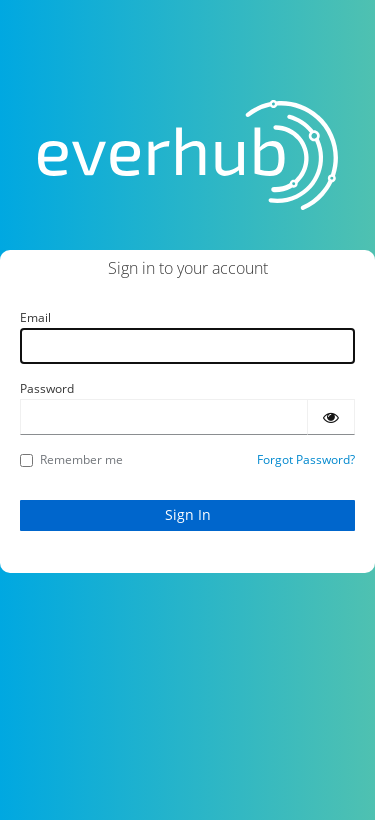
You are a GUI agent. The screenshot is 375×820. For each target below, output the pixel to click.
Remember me (71, 459)
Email (35, 317)
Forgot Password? (306, 459)
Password (47, 388)
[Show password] (331, 417)
